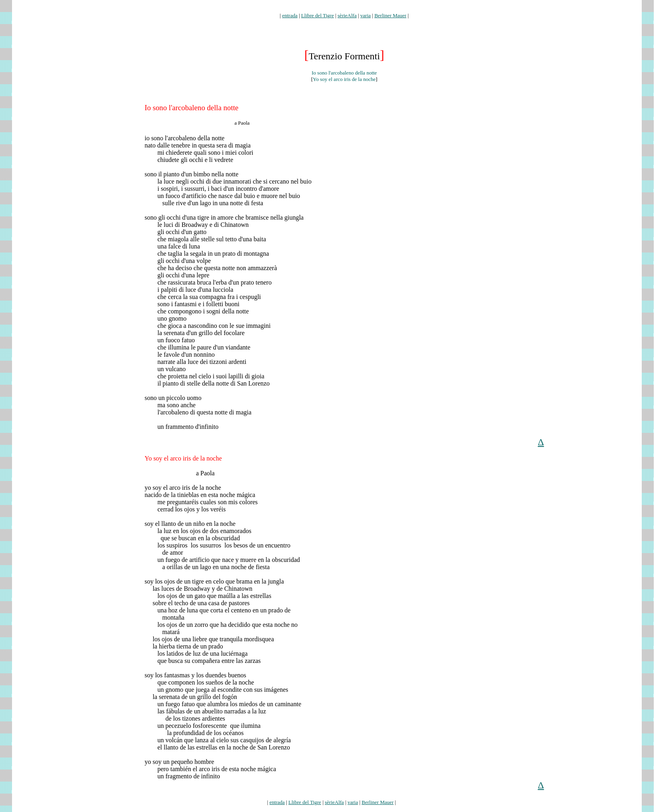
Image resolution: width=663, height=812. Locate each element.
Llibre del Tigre (318, 15)
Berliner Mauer (390, 15)
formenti (344, 9)
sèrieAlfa (347, 15)
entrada (290, 15)
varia (365, 15)
